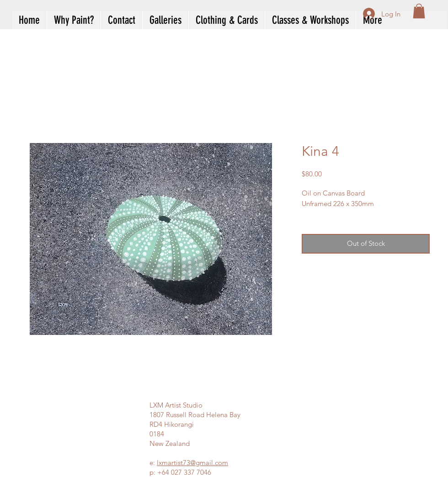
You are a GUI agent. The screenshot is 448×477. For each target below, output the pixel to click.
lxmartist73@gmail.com (192, 463)
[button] (419, 11)
